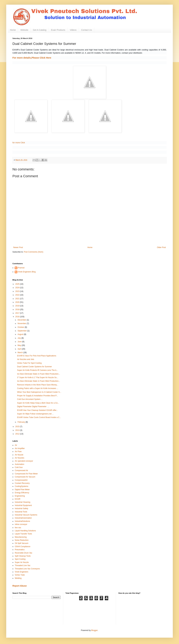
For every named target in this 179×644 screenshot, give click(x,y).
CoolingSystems (22, 486)
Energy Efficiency (22, 493)
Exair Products (58, 30)
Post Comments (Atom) (34, 252)
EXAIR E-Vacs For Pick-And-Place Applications (37, 356)
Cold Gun (19, 467)
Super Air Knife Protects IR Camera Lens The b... (37, 370)
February (22, 422)
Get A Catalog (40, 30)
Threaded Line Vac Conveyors (27, 569)
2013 (18, 430)
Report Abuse (20, 586)
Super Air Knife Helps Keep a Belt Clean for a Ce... (38, 403)
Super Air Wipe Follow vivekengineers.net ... (35, 414)
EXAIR (18, 499)
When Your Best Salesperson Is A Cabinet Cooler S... (39, 392)
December (22, 320)
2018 (18, 310)
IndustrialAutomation (23, 518)
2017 (18, 313)
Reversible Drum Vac (23, 553)
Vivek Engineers (22, 572)
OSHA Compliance (23, 547)
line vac (18, 528)
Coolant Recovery (22, 483)
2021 (18, 299)
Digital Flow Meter (22, 490)
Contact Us (87, 30)
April (20, 349)
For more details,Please (32, 58)
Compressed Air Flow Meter (26, 474)
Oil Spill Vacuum (22, 543)
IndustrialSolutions (22, 521)
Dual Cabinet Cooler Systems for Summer (34, 367)
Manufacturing (21, 537)
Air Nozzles (20, 458)
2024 (18, 288)
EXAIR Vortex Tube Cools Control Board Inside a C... (39, 417)
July (20, 338)
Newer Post (18, 247)
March (20, 353)
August (21, 334)
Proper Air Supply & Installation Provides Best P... (38, 396)
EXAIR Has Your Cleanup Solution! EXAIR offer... (37, 410)
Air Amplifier (20, 448)
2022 (18, 295)
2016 (18, 317)
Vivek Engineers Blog (27, 272)
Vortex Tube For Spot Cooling (29, 363)
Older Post (161, 247)
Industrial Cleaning (22, 502)
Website (24, 30)
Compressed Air (21, 470)
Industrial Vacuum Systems (26, 515)
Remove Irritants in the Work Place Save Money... (38, 385)
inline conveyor (21, 524)
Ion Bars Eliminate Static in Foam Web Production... (39, 374)
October (21, 327)
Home (13, 30)
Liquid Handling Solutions (25, 531)
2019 (18, 306)
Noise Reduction (22, 540)
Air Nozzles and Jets (26, 359)
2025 (18, 284)
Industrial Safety (21, 508)
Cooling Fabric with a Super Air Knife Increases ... (38, 388)
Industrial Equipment (23, 505)
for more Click (19, 143)
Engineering (20, 496)
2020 (18, 302)
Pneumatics (20, 550)
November (22, 323)
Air (16, 445)
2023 (18, 291)
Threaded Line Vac (23, 565)
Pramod (21, 268)
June (20, 342)
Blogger (94, 630)
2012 (18, 434)
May (20, 345)
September (22, 331)
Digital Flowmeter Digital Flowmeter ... (33, 407)
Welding (18, 578)
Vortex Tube (20, 575)
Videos (73, 30)
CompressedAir (21, 480)
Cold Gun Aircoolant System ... (30, 399)
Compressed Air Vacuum (25, 477)
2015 (18, 427)
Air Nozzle (19, 455)
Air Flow (18, 452)
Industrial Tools (21, 512)
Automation (20, 464)
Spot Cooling (20, 559)
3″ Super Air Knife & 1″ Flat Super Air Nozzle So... (38, 377)
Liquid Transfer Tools (23, 534)
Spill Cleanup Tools (23, 556)
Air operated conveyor (24, 461)
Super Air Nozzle (22, 562)
